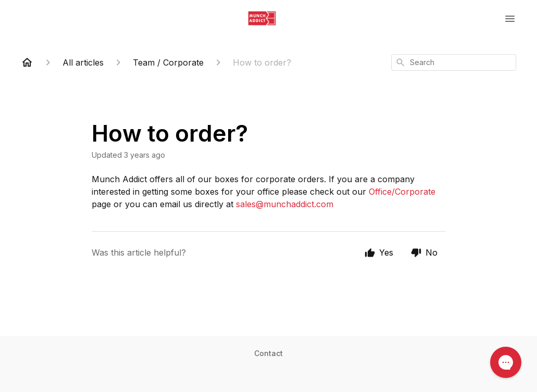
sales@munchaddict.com (285, 204)
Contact (268, 353)
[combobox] (454, 62)
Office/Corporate (402, 192)
